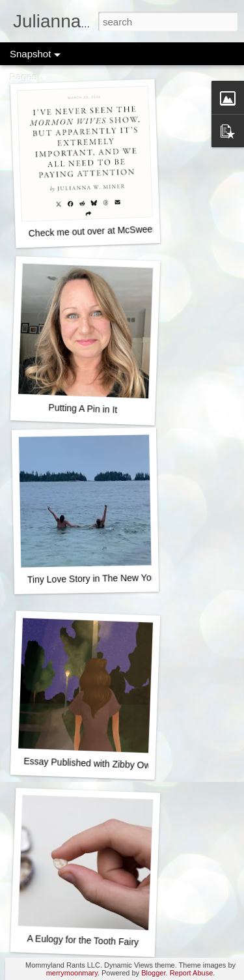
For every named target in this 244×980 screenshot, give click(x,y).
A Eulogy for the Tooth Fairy (83, 940)
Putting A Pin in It (83, 409)
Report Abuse (192, 973)
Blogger (153, 973)
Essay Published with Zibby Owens (94, 764)
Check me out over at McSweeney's (101, 231)
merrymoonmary (72, 973)
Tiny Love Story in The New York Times (107, 578)
